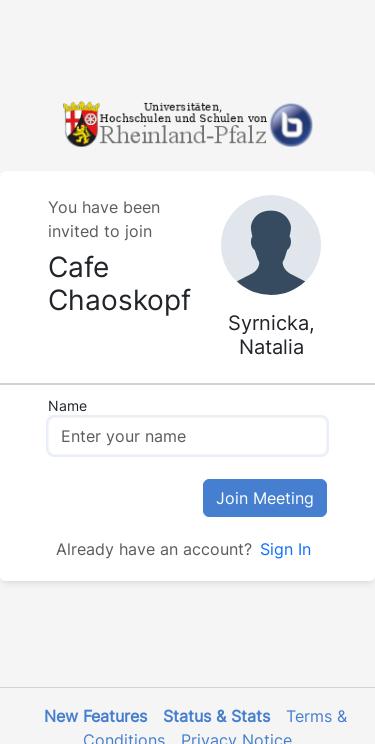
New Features (95, 716)
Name (67, 405)
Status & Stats (216, 716)
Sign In (285, 549)
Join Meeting (265, 498)
